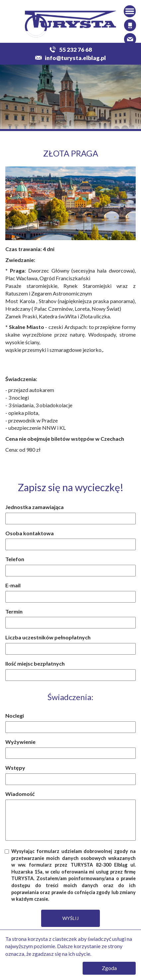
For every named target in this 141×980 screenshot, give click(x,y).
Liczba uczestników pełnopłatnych (48, 637)
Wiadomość (20, 794)
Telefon (15, 559)
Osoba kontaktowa (30, 533)
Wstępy (15, 768)
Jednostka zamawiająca (35, 507)
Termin (14, 611)
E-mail (13, 585)
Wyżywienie (20, 742)
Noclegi (15, 716)
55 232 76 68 (71, 50)
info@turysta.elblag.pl (70, 58)
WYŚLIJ (70, 918)
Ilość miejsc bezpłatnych (35, 663)
